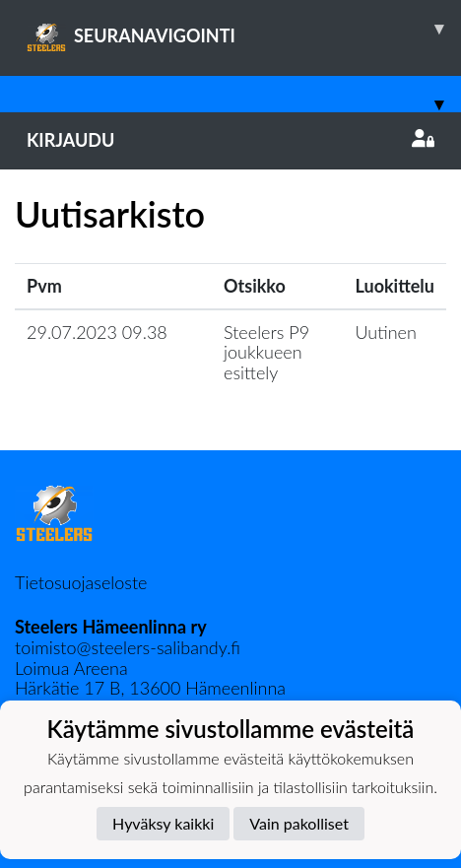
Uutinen (386, 332)
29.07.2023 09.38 (97, 332)
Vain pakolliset (299, 823)
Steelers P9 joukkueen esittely (266, 352)
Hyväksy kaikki (163, 823)
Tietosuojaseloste (81, 582)
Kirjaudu (230, 140)
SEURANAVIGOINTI (244, 29)
